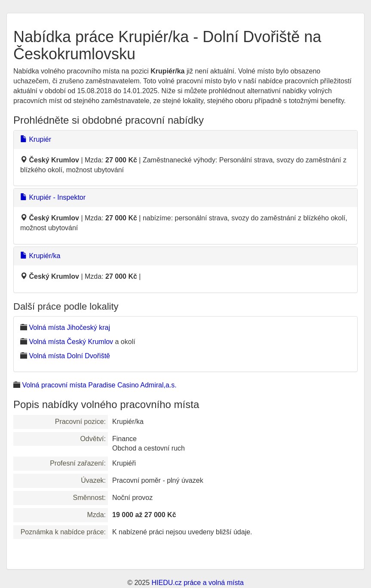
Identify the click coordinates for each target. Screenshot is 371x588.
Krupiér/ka (40, 256)
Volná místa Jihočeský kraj (69, 328)
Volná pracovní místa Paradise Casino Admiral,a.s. (99, 385)
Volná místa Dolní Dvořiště (69, 356)
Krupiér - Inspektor (53, 197)
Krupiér (36, 139)
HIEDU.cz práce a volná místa (197, 583)
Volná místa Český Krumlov (71, 342)
